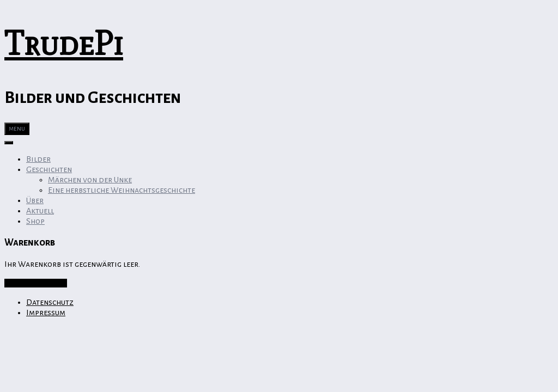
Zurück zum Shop (36, 283)
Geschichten (49, 169)
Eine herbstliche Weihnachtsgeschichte (122, 190)
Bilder (38, 159)
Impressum (46, 313)
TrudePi (64, 43)
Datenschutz (50, 302)
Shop (35, 221)
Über (35, 200)
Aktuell (40, 211)
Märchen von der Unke (90, 180)
